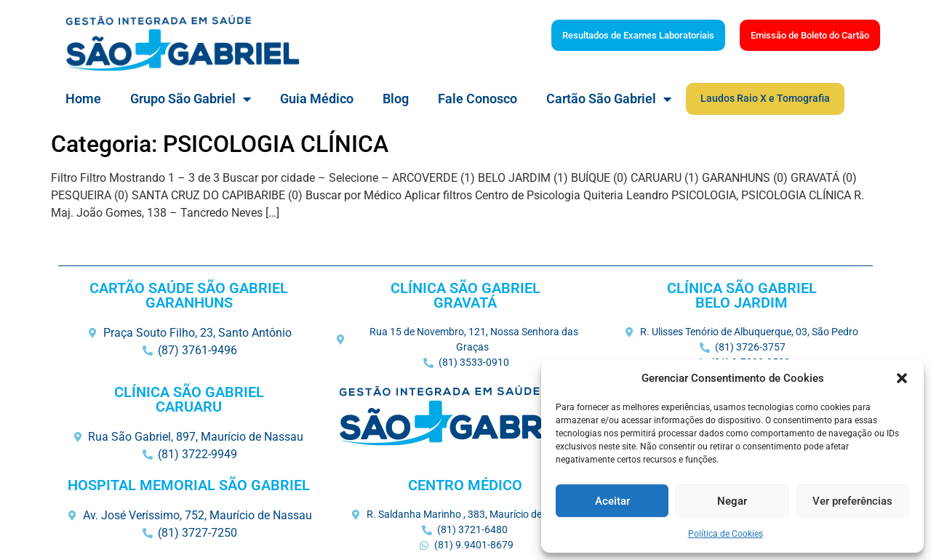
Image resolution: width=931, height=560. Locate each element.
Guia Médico (317, 99)
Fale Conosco (478, 99)
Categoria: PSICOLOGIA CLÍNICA (220, 144)
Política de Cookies (726, 534)
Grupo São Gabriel (191, 99)
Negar (732, 501)
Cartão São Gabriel (609, 99)
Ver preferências (852, 501)
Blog (396, 99)
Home (83, 99)
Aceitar (612, 501)
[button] (902, 378)
